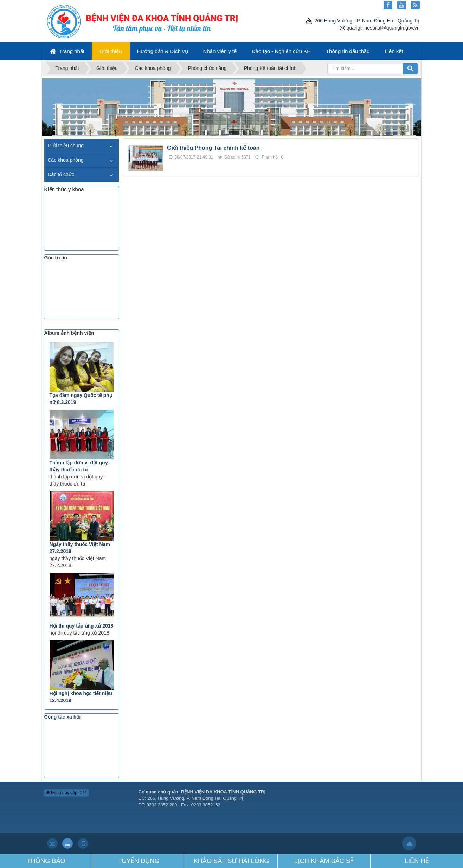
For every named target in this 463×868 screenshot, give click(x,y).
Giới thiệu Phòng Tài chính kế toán (213, 148)
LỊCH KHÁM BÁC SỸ (324, 861)
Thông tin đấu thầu (348, 51)
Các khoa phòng (66, 160)
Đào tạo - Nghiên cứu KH (281, 51)
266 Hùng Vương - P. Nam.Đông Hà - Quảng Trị (363, 21)
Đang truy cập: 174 (66, 793)
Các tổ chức (61, 174)
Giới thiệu (111, 51)
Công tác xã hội (63, 717)
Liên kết (394, 51)
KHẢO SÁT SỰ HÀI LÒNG (231, 861)
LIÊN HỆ (417, 861)
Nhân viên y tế (220, 51)
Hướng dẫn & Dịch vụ (163, 51)
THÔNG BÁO (46, 861)
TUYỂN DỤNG (139, 861)
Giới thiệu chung (66, 146)
